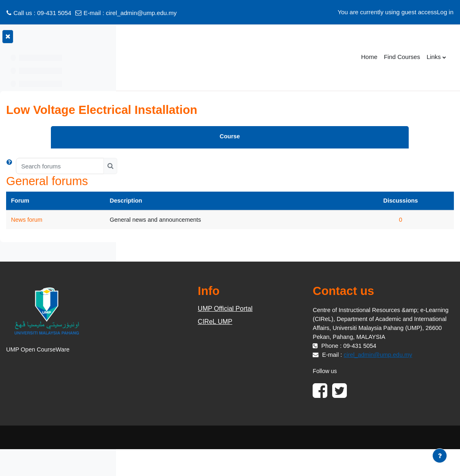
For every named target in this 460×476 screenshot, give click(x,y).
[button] (134, 166)
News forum (150, 220)
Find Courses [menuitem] (402, 57)
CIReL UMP (286, 322)
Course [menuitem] (291, 136)
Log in (445, 12)
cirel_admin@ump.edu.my (141, 13)
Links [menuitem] (434, 57)
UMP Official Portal (297, 309)
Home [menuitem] (369, 57)
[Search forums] (182, 166)
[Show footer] (440, 456)
